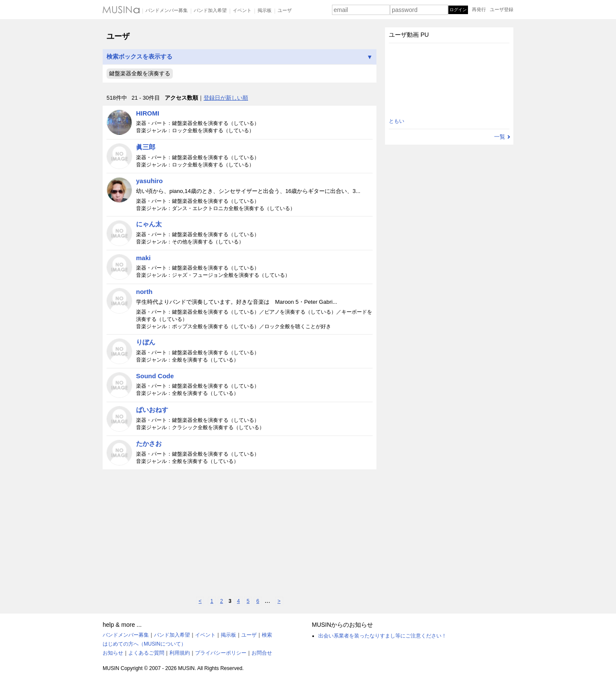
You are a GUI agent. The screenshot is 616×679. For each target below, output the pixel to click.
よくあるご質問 (146, 653)
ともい (397, 121)
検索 (267, 635)
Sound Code (155, 376)
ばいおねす (152, 410)
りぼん (146, 342)
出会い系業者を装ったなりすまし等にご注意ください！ (382, 636)
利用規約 (180, 653)
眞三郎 (146, 147)
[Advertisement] (240, 533)
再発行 (479, 9)
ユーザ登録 (502, 9)
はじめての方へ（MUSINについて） (144, 644)
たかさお (149, 443)
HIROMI (148, 113)
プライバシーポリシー (221, 653)
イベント (242, 10)
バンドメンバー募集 (167, 10)
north (144, 292)
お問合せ (262, 653)
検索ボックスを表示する (240, 57)
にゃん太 (149, 224)
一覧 (500, 137)
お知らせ (113, 653)
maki (143, 258)
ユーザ (285, 10)
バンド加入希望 (210, 10)
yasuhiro (150, 181)
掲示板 (265, 10)
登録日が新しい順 (226, 98)
